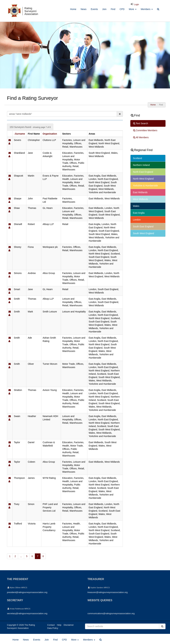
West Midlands (141, 199)
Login (134, 4)
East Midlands (140, 192)
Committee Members (145, 130)
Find (113, 9)
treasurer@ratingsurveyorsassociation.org (108, 592)
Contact (51, 625)
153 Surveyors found (30, 127)
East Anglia (139, 213)
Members (147, 9)
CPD (122, 9)
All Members (141, 137)
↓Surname (20, 134)
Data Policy (53, 628)
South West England (144, 233)
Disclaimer (69, 625)
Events (94, 9)
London (137, 220)
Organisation (50, 134)
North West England (143, 179)
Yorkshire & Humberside (145, 186)
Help (59, 625)
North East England (143, 172)
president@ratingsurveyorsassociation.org (27, 592)
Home (73, 9)
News (84, 9)
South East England (143, 226)
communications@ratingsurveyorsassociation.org (111, 613)
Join (104, 9)
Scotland (137, 158)
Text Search (140, 123)
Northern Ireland (141, 165)
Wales (136, 206)
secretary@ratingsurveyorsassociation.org (27, 613)
